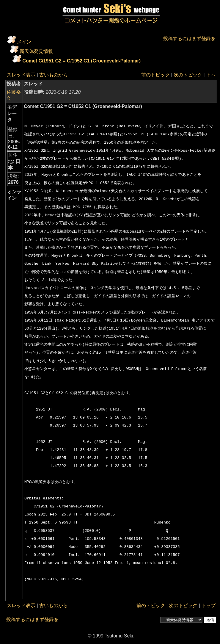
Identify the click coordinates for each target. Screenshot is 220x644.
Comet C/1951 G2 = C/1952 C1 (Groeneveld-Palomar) (81, 61)
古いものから (54, 75)
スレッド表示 (21, 75)
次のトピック (188, 75)
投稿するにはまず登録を (189, 39)
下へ (211, 75)
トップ (208, 605)
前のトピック (155, 75)
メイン (24, 42)
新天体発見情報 (36, 51)
